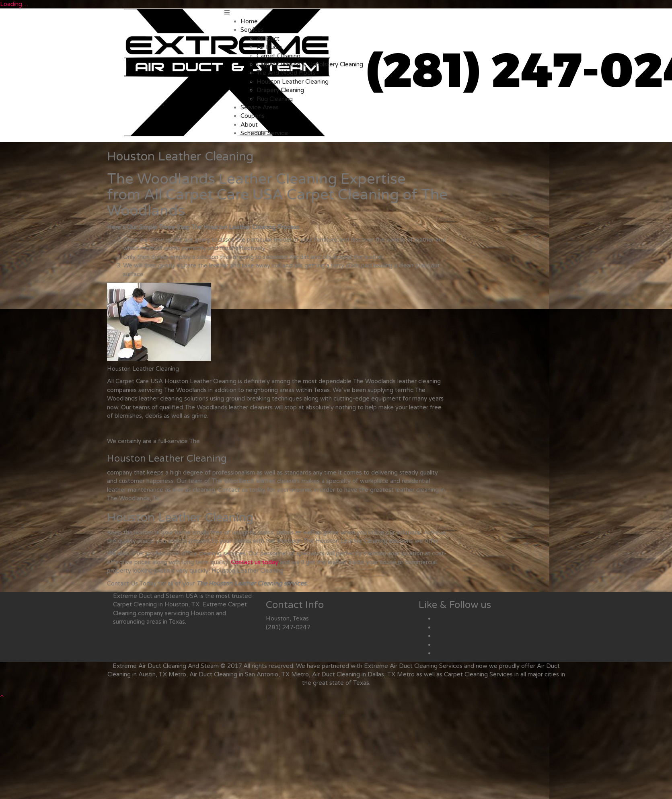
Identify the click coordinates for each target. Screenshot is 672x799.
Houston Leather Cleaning (293, 82)
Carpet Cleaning (278, 56)
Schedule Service (264, 133)
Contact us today (255, 562)
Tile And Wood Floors (286, 73)
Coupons (253, 116)
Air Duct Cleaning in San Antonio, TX (239, 674)
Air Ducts (269, 47)
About (249, 125)
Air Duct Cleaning (414, 666)
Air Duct (268, 39)
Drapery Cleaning (280, 90)
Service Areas (260, 107)
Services (252, 30)
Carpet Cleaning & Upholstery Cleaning (310, 64)
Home (249, 21)
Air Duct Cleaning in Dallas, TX (354, 674)
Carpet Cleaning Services (478, 674)
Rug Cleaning (275, 99)
